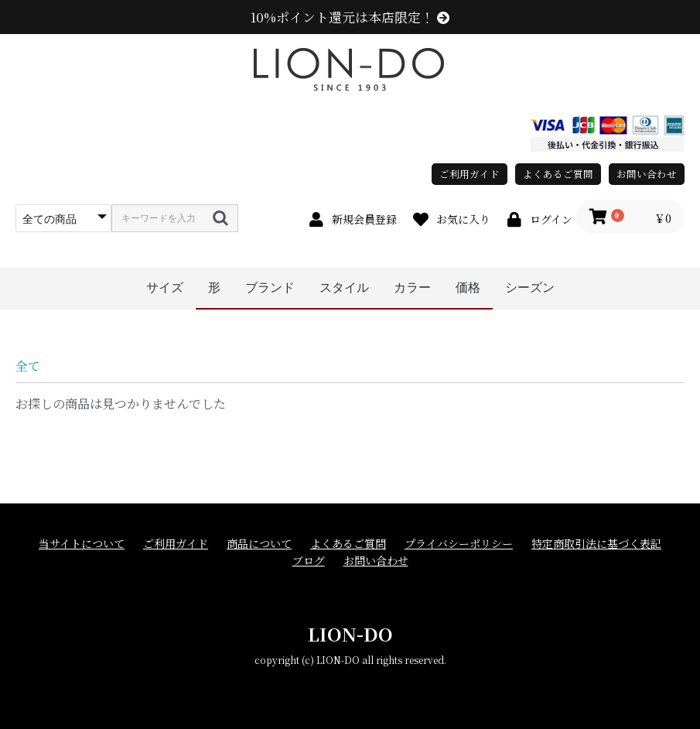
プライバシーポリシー (459, 544)
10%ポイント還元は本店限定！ (350, 17)
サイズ (165, 287)
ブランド (270, 287)
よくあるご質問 (558, 174)
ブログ (309, 561)
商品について (259, 544)
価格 (468, 287)
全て (28, 366)
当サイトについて (82, 544)
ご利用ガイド (470, 174)
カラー (412, 287)
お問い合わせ (647, 174)
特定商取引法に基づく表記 (596, 544)
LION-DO (350, 633)
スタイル (344, 287)
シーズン (530, 287)
